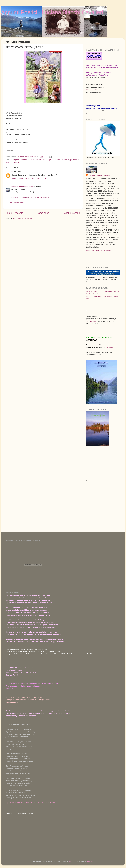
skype (70, 160)
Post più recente (14, 213)
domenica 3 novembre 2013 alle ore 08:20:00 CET (31, 198)
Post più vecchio (72, 213)
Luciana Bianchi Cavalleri (22, 186)
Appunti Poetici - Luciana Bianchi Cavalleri (52, 12)
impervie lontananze (21, 160)
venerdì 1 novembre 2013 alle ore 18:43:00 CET (30, 178)
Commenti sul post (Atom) (23, 218)
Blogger (90, 861)
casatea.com (91, 321)
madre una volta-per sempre (41, 160)
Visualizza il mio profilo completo (99, 250)
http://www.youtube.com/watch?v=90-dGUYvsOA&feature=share (30, 803)
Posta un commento (17, 203)
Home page (43, 213)
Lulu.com (109, 347)
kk (12, 172)
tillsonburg (73, 861)
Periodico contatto (60, 160)
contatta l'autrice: (93, 90)
